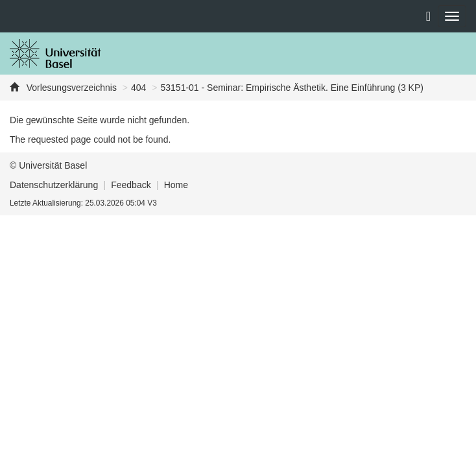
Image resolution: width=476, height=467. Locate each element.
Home (176, 185)
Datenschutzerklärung (54, 185)
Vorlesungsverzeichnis (70, 88)
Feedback (131, 185)
